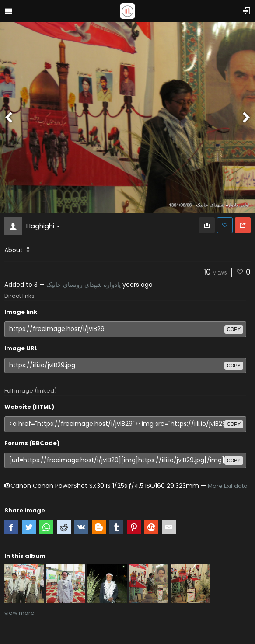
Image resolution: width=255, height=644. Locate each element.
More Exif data (228, 486)
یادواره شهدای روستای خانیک (84, 285)
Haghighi (43, 226)
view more (19, 613)
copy (234, 329)
